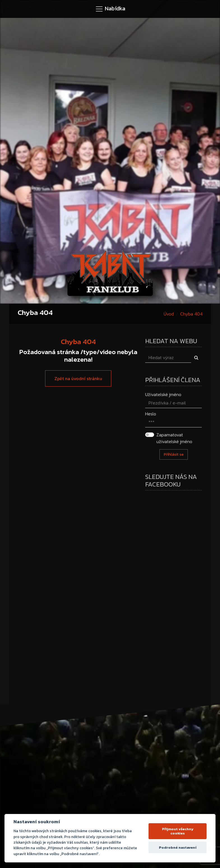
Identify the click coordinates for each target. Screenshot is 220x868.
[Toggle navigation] (110, 9)
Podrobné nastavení (178, 847)
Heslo (151, 414)
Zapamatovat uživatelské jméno (174, 438)
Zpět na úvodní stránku (78, 378)
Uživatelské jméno (163, 394)
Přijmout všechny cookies (178, 831)
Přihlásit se (174, 454)
